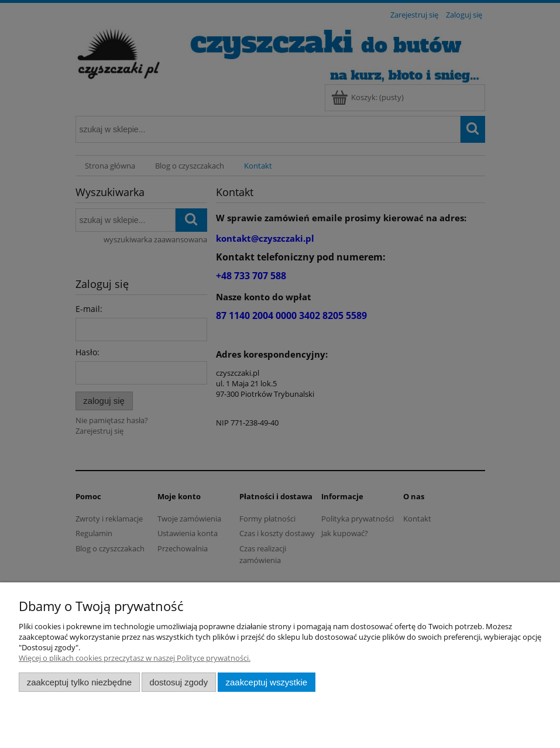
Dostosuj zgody (178, 682)
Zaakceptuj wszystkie (267, 682)
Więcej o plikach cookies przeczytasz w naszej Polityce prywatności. (135, 658)
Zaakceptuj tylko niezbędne (79, 682)
